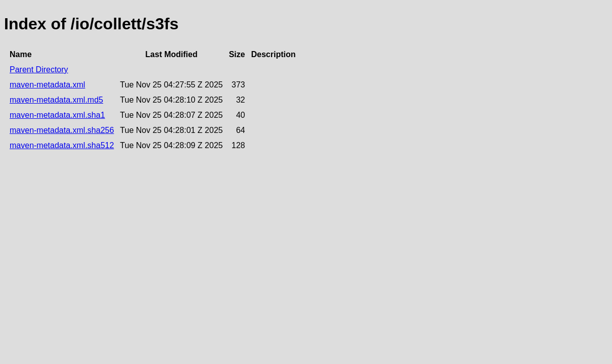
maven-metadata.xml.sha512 (62, 145)
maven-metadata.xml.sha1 (57, 115)
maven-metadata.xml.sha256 (62, 130)
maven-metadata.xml (47, 85)
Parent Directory (39, 70)
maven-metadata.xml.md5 (56, 100)
